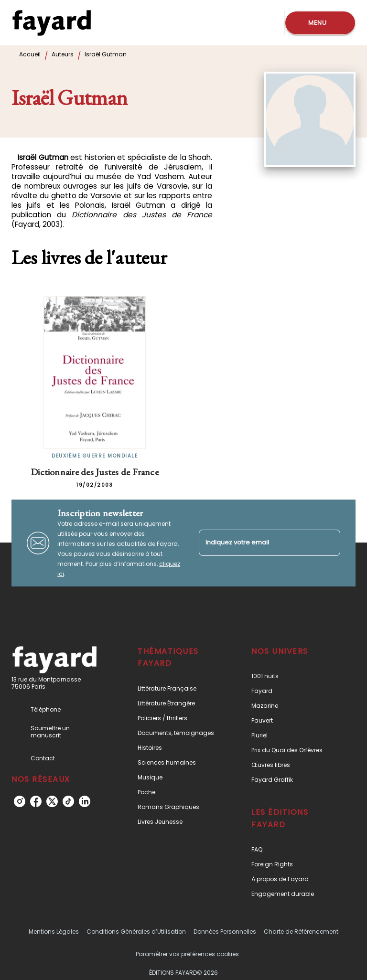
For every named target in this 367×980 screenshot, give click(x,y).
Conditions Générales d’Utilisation (136, 932)
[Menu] (320, 23)
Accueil (30, 54)
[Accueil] (52, 23)
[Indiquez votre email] (258, 543)
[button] (178, 688)
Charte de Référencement (301, 932)
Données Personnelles (225, 932)
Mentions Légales (54, 932)
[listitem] (20, 801)
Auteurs (63, 54)
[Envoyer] (329, 543)
